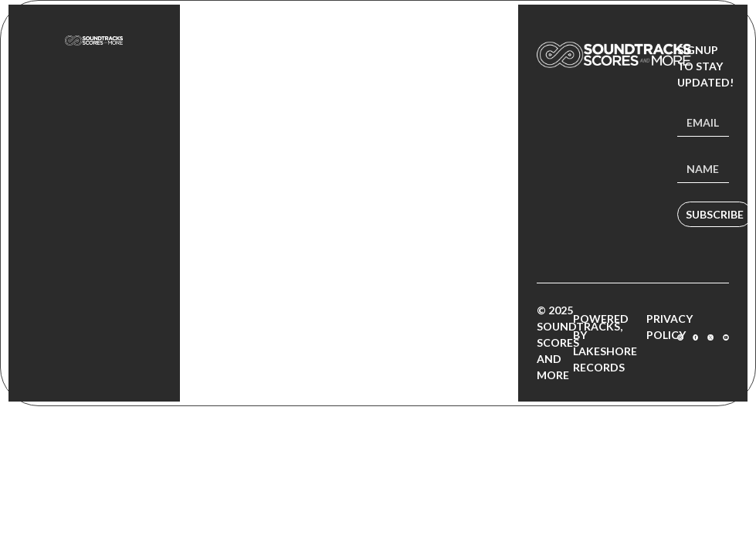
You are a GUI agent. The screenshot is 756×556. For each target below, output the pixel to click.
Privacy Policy (670, 327)
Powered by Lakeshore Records (605, 343)
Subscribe (715, 214)
